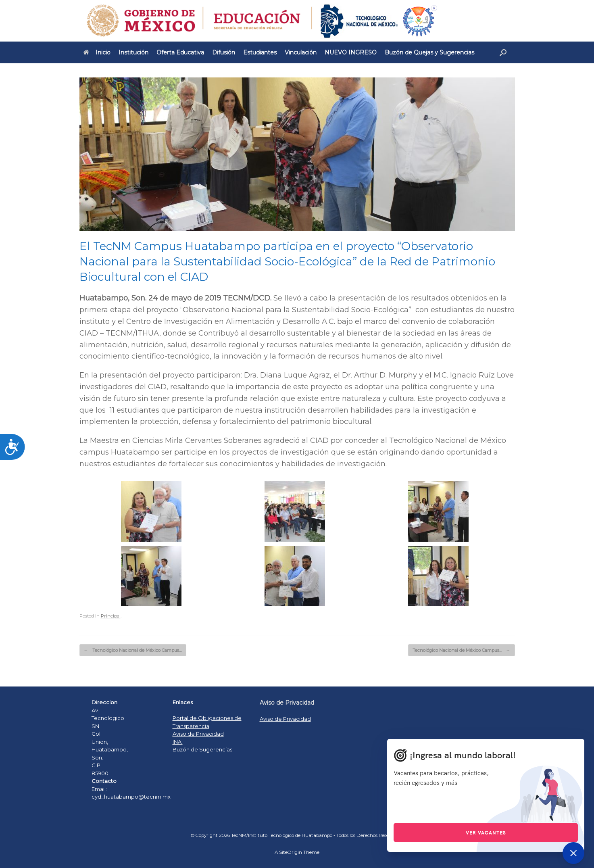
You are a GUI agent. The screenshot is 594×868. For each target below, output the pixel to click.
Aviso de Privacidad (198, 734)
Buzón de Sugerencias (202, 749)
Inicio (97, 52)
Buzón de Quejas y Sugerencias (429, 52)
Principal (111, 616)
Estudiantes (260, 52)
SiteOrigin (291, 852)
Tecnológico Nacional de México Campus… (133, 650)
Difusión (224, 52)
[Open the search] (503, 52)
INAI (178, 742)
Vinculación (301, 52)
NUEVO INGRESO (351, 52)
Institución (133, 52)
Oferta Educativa (180, 52)
